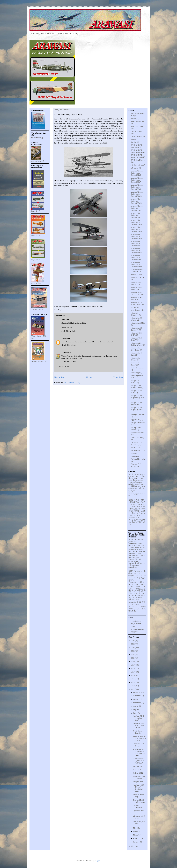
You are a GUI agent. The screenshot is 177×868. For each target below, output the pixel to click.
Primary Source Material (136, 429)
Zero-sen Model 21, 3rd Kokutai (139, 801)
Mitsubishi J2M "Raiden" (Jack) (136, 344)
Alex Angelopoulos (137, 121)
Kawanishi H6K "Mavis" (136, 283)
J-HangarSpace (136, 621)
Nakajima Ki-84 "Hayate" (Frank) (137, 409)
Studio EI (134, 627)
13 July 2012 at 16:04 (69, 362)
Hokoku (133, 142)
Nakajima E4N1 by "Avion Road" (138, 718)
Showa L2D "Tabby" (138, 438)
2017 (133, 672)
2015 (133, 679)
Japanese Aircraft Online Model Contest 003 (137, 187)
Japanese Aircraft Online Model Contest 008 (137, 222)
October (136, 699)
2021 (133, 658)
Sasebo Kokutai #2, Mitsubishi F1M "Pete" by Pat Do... (139, 752)
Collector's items (136, 136)
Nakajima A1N (138, 766)
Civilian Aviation (137, 131)
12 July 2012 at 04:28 (69, 345)
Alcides (64, 339)
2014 (133, 682)
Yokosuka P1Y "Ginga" (136, 465)
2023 (133, 651)
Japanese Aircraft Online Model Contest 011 (137, 243)
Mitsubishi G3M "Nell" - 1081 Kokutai (138, 726)
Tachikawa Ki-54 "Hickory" (137, 444)
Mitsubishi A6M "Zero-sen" (136, 329)
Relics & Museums (137, 433)
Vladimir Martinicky (138, 459)
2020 (133, 662)
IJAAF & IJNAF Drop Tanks (136, 146)
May (135, 828)
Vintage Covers (136, 450)
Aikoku (133, 119)
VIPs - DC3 (137, 770)
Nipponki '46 (135, 420)
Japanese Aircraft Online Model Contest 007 (137, 215)
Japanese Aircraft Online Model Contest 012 (137, 251)
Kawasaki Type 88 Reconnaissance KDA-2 (139, 739)
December (137, 692)
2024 (133, 648)
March (136, 835)
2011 (133, 846)
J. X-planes (135, 168)
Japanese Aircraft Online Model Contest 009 (137, 229)
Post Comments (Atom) (72, 383)
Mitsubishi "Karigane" (135, 314)
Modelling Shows (137, 376)
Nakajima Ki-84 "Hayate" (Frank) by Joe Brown (139, 788)
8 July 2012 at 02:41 (68, 331)
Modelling (134, 373)
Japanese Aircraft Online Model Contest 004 (137, 194)
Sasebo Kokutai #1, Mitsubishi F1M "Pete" (139, 761)
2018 (133, 668)
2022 (133, 655)
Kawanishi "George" (138, 277)
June (135, 713)
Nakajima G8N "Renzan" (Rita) (136, 387)
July (135, 710)
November (137, 696)
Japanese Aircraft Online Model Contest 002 (137, 180)
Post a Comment (65, 367)
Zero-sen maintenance (138, 806)
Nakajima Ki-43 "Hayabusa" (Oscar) (138, 397)
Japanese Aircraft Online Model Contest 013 (137, 258)
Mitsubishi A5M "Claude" (136, 319)
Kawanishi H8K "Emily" (136, 288)
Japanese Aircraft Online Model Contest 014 (137, 264)
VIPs (132, 453)
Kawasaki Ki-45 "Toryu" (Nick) (136, 293)
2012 (133, 689)
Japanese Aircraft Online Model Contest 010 (137, 236)
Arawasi (65, 353)
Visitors (133, 456)
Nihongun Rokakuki (138, 415)
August (136, 706)
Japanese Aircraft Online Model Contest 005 (137, 201)
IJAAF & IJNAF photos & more (136, 151)
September (137, 703)
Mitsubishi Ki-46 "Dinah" (139, 745)
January (136, 842)
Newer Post (60, 377)
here (76, 181)
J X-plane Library (137, 165)
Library (133, 307)
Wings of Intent (136, 624)
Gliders (133, 139)
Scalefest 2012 (138, 773)
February (136, 839)
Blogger (97, 861)
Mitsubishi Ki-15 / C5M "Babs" (137, 349)
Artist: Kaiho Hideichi (137, 732)
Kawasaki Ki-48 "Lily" (138, 796)
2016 (133, 675)
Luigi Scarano (136, 310)
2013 (133, 686)
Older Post (118, 377)
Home (89, 377)
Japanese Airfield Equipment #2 (139, 777)
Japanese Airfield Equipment (137, 271)
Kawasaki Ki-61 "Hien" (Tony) (136, 303)
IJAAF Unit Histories (138, 160)
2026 (133, 641)
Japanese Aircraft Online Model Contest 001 (137, 173)
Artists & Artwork (137, 127)
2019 (133, 665)
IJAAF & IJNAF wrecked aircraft (136, 156)
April (135, 832)
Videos (133, 447)
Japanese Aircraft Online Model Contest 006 (137, 208)
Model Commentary (138, 368)
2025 (133, 644)
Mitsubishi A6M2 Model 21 (139, 817)
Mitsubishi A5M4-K (138, 323)
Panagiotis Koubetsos (138, 423)
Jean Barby (135, 274)
